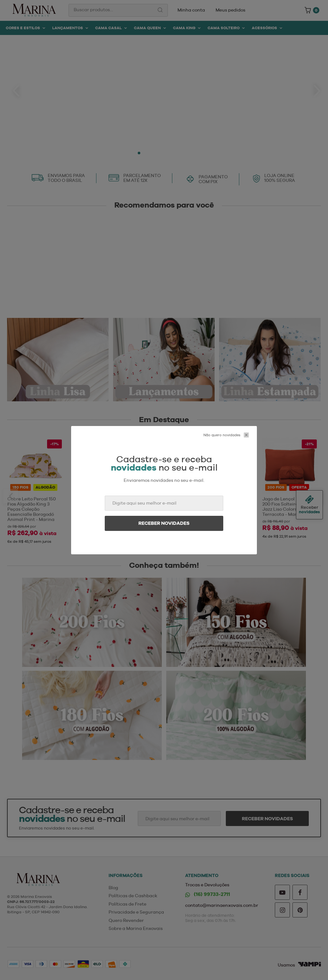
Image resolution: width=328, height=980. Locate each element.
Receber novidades (164, 523)
